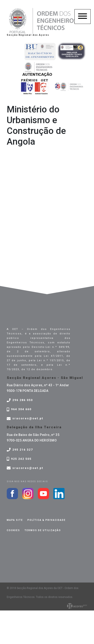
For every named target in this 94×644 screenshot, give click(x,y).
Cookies (13, 530)
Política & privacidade (47, 520)
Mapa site (15, 520)
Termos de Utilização (43, 530)
